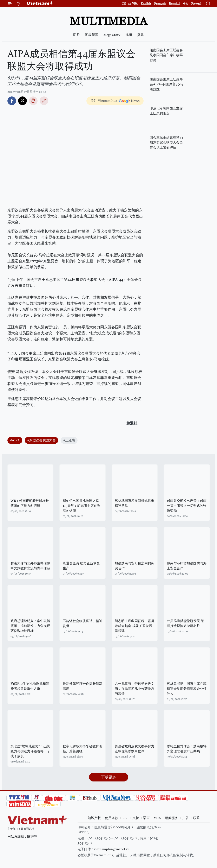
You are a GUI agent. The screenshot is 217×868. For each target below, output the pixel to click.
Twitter (22, 101)
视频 (129, 35)
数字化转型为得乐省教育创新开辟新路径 (83, 749)
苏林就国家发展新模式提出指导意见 (134, 503)
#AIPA (15, 440)
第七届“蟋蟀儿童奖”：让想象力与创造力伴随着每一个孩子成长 (30, 751)
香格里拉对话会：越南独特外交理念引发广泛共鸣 (187, 749)
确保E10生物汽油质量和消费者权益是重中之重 (30, 686)
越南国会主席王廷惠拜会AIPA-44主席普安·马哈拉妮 (166, 84)
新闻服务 (172, 818)
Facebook (12, 101)
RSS (125, 818)
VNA (157, 818)
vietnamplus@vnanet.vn (112, 849)
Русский (196, 4)
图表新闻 (92, 35)
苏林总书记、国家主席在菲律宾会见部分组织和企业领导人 (187, 689)
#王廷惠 (69, 440)
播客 (140, 35)
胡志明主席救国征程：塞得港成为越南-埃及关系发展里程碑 (134, 626)
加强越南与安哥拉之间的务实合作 (134, 566)
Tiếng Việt (130, 3)
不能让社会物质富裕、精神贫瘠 (83, 623)
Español (175, 3)
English (146, 3)
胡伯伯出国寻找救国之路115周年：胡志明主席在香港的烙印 (81, 506)
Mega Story (112, 35)
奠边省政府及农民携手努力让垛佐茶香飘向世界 (134, 749)
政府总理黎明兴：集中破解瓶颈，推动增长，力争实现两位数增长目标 (30, 626)
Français (160, 3)
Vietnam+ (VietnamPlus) (40, 4)
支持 (136, 818)
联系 (196, 818)
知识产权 (94, 818)
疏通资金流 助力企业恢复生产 (81, 566)
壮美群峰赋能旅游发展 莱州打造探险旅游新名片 (185, 623)
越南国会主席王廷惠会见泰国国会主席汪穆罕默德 (166, 55)
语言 (146, 818)
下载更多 (108, 777)
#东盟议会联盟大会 (41, 440)
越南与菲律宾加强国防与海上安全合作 (187, 566)
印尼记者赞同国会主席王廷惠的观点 (166, 111)
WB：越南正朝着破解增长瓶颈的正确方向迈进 (30, 503)
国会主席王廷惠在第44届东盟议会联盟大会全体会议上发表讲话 (166, 142)
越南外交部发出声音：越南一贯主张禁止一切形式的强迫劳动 (187, 506)
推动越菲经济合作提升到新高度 (83, 686)
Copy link (44, 101)
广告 (186, 818)
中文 (186, 4)
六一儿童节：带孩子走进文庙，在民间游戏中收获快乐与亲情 (134, 689)
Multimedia (108, 21)
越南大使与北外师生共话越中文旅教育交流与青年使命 (30, 566)
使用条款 (112, 818)
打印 (33, 101)
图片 (77, 35)
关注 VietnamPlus (104, 101)
